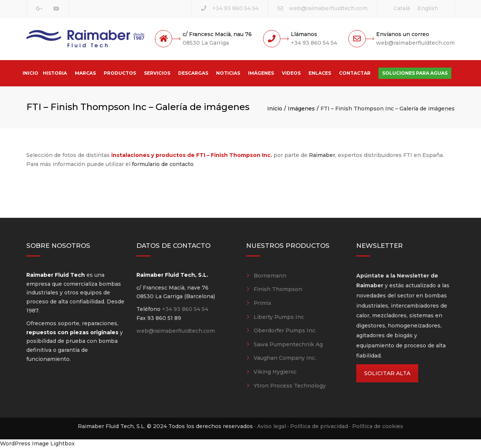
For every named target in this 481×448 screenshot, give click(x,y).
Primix (262, 303)
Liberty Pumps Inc (279, 317)
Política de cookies (378, 426)
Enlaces (320, 73)
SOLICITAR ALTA (387, 373)
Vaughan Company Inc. (285, 358)
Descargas (193, 73)
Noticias (228, 73)
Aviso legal (272, 426)
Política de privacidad (319, 426)
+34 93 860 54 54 (235, 8)
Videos (291, 73)
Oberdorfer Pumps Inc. (285, 330)
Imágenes (261, 73)
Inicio (30, 73)
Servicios (157, 73)
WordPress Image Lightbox (37, 443)
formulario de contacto (163, 164)
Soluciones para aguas (415, 73)
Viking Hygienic (275, 372)
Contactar (355, 73)
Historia (55, 73)
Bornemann (270, 276)
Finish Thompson (278, 289)
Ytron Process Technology (290, 386)
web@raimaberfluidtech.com (328, 8)
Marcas (85, 73)
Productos (120, 73)
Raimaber (322, 155)
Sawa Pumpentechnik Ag (288, 344)
